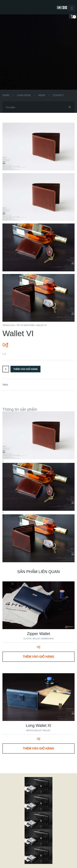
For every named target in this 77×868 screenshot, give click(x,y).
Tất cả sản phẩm (25, 325)
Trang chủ (8, 325)
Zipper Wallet (38, 634)
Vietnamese (59, 7)
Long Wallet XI (38, 725)
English (65, 7)
